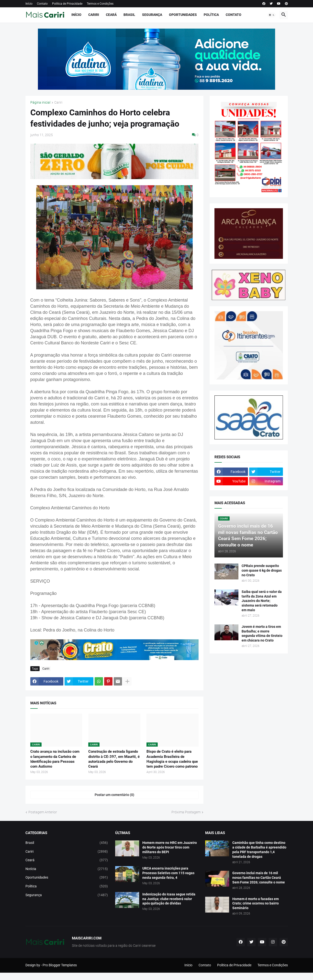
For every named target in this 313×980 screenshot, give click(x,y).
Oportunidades (183, 15)
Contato (42, 4)
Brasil (129, 15)
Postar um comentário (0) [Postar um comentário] (114, 795)
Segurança (152, 15)
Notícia (67, 869)
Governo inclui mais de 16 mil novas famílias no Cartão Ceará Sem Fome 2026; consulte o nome (259, 878)
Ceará (111, 15)
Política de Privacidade (67, 4)
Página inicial (40, 103)
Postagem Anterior (43, 812)
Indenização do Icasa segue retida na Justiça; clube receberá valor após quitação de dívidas (169, 899)
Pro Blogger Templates (60, 965)
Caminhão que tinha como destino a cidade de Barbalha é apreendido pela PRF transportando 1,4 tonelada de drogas (259, 850)
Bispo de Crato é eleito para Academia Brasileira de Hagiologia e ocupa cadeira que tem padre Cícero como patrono (172, 759)
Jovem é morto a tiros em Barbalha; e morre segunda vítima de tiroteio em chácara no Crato (262, 634)
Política (211, 15)
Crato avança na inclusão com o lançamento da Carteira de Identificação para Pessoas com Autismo (55, 759)
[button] (272, 15)
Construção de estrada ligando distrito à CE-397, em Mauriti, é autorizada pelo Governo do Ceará (114, 759)
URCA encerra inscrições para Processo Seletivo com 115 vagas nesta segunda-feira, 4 (168, 873)
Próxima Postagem (186, 812)
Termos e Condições (100, 4)
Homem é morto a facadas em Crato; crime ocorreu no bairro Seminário (256, 904)
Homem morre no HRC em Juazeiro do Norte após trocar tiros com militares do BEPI (170, 847)
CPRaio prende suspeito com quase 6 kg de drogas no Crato (262, 570)
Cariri (94, 15)
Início (29, 4)
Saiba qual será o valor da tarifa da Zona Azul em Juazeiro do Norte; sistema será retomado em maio (262, 601)
